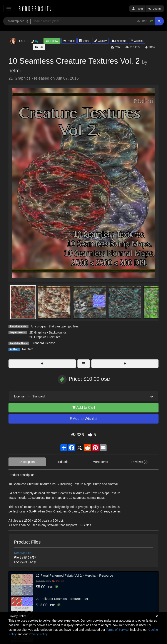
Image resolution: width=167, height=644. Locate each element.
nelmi (15, 71)
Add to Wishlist (83, 419)
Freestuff (119, 41)
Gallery (100, 41)
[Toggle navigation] (9, 9)
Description (27, 462)
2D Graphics (38, 332)
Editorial (64, 462)
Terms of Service (117, 630)
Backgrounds (58, 332)
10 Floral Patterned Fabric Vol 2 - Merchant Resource (74, 575)
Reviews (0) (140, 462)
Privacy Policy (38, 634)
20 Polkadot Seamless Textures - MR (63, 599)
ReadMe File (23, 553)
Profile (69, 41)
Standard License (43, 343)
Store (84, 41)
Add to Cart (83, 408)
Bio (39, 47)
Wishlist (137, 41)
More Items (100, 462)
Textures (55, 337)
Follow (52, 41)
